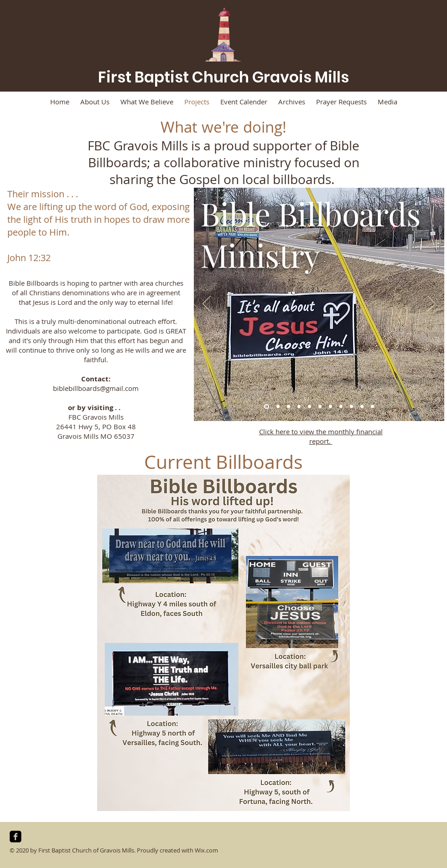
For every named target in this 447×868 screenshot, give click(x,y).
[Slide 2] (278, 407)
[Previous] (207, 304)
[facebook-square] (16, 837)
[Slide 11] (372, 407)
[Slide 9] (351, 407)
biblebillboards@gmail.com (96, 388)
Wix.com (206, 850)
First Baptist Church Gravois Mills (223, 77)
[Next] (431, 304)
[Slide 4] (299, 407)
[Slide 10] (362, 407)
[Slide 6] (320, 407)
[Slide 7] (330, 407)
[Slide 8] (341, 407)
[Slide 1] (267, 407)
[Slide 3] (288, 407)
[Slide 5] (309, 407)
